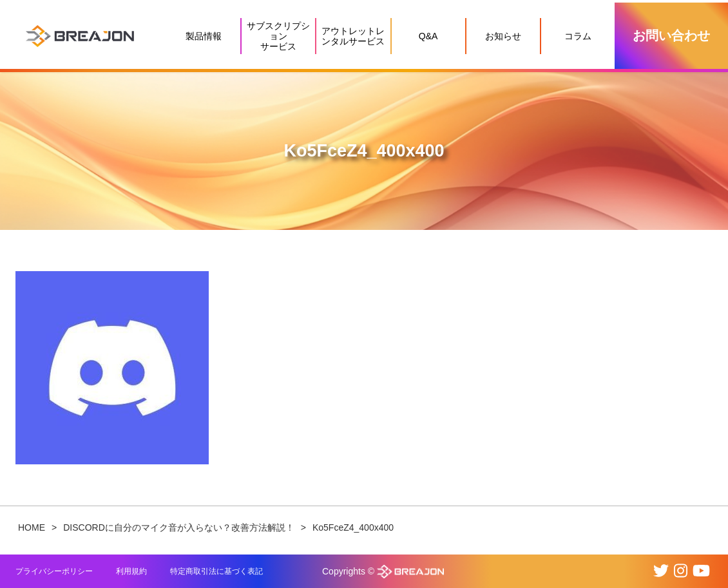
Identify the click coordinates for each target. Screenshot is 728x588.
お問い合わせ (671, 35)
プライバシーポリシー (54, 571)
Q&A (428, 36)
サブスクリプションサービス (278, 36)
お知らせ (503, 36)
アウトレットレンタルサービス (353, 36)
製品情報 (204, 36)
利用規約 (131, 571)
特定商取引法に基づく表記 (216, 571)
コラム (578, 36)
